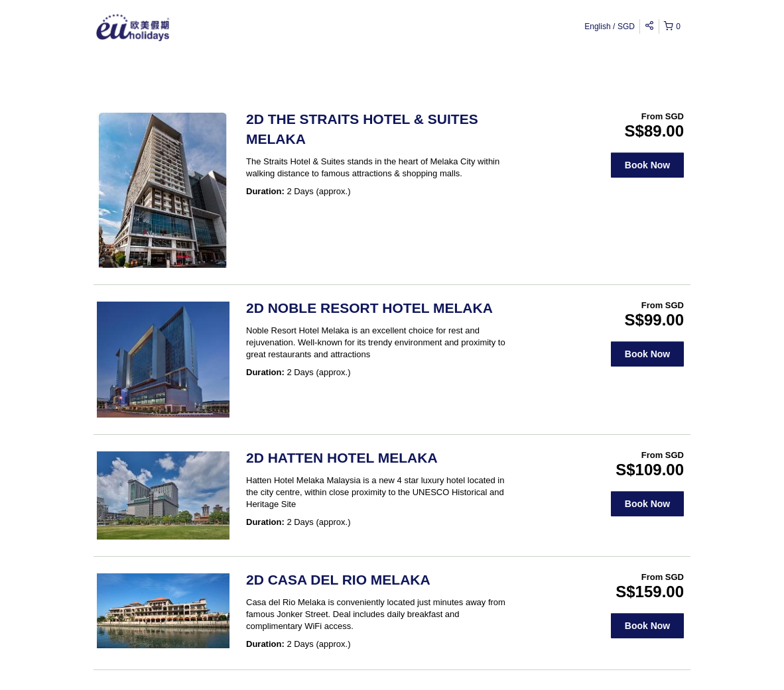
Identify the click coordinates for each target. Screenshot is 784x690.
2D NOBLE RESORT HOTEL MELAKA (369, 308)
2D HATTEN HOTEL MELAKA (342, 458)
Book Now (647, 165)
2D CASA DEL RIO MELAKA (338, 580)
